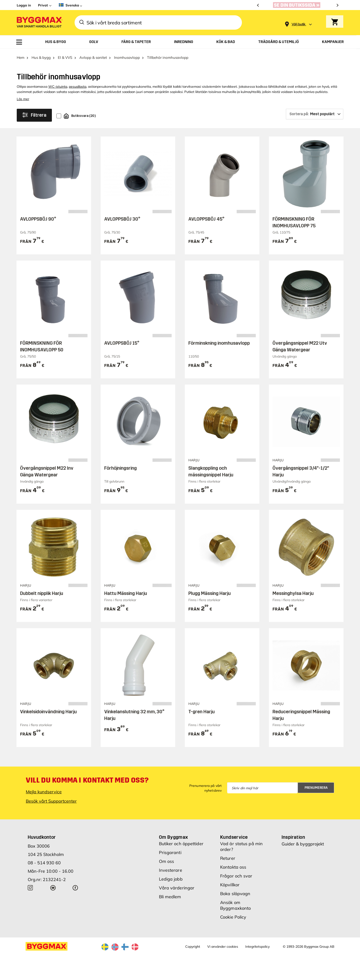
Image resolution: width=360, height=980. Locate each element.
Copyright (193, 944)
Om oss (167, 859)
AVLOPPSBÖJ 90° (38, 217)
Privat (43, 5)
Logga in (24, 5)
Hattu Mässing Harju (126, 591)
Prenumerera (316, 785)
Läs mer (23, 97)
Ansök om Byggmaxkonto (235, 903)
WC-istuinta (58, 84)
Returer (228, 856)
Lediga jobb (171, 877)
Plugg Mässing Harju (210, 591)
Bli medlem (170, 894)
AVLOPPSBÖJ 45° (206, 217)
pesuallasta (78, 84)
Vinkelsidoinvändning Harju (48, 709)
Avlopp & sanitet (93, 55)
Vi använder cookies (223, 944)
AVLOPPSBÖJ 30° (122, 217)
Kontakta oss (233, 865)
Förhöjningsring (120, 466)
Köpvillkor (230, 882)
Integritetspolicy (257, 944)
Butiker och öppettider (181, 841)
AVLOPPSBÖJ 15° (122, 341)
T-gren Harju (202, 709)
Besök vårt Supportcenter (51, 799)
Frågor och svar (236, 874)
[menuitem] (19, 42)
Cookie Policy (233, 915)
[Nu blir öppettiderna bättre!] (298, 5)
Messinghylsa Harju (293, 591)
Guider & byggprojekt (303, 841)
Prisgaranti (170, 850)
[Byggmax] (39, 23)
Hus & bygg (41, 55)
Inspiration (293, 835)
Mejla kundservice (44, 789)
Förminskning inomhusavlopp (219, 341)
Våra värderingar (177, 885)
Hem (21, 55)
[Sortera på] (315, 112)
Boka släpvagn (235, 891)
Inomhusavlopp (127, 55)
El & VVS (65, 55)
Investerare (171, 868)
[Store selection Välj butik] (299, 24)
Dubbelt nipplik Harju (42, 591)
